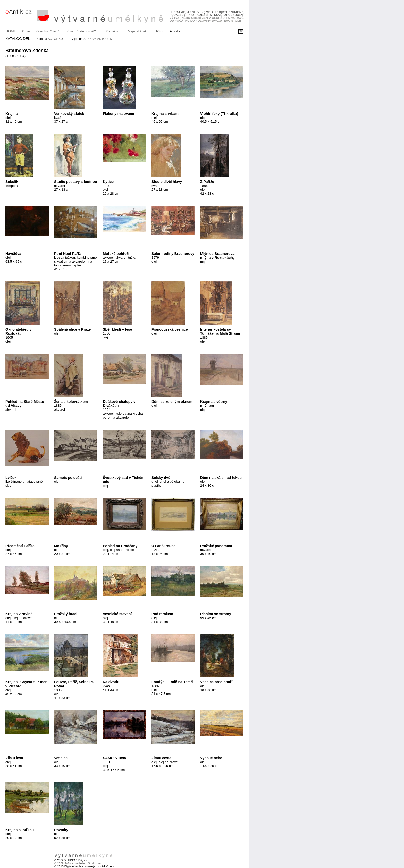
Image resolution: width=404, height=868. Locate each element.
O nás (26, 31)
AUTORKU (55, 39)
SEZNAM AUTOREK (98, 39)
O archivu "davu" (48, 31)
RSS (159, 31)
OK (241, 31)
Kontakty (112, 31)
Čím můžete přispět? (82, 31)
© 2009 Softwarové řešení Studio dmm (79, 863)
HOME (11, 31)
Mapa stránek (137, 31)
